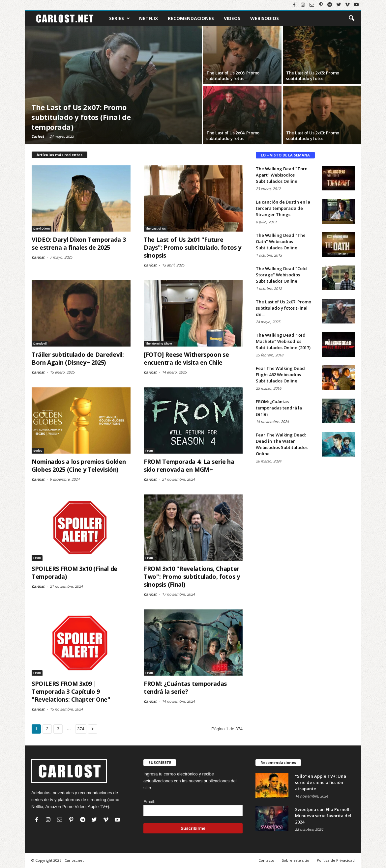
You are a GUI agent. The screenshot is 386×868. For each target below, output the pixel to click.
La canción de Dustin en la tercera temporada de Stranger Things (283, 208)
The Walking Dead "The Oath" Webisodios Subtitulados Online (281, 241)
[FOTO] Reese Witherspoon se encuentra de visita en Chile (186, 358)
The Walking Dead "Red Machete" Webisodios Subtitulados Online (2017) (283, 341)
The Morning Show (159, 344)
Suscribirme (193, 828)
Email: (149, 802)
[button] (351, 18)
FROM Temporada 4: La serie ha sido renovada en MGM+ (189, 465)
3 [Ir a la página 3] (58, 729)
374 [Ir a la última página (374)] (81, 729)
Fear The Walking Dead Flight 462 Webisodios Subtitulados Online (280, 375)
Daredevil (40, 344)
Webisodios (265, 18)
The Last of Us (156, 229)
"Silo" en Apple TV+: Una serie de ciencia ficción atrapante (321, 782)
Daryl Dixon (42, 229)
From (149, 451)
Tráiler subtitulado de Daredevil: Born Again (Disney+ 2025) (78, 358)
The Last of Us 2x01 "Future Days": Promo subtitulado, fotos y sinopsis (193, 247)
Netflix (148, 18)
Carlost (38, 136)
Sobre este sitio (296, 860)
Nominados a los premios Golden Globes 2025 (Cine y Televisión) (79, 465)
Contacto (266, 860)
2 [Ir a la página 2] (47, 729)
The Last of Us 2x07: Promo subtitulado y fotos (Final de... (283, 308)
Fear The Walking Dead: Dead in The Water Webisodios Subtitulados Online (282, 444)
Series (119, 18)
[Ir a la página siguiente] (93, 729)
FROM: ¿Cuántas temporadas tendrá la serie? (185, 687)
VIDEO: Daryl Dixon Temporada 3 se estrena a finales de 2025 (79, 243)
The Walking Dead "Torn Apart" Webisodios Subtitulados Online (282, 175)
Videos (232, 18)
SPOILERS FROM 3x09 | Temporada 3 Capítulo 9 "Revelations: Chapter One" (71, 691)
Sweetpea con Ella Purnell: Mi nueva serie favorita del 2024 (323, 816)
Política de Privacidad (336, 860)
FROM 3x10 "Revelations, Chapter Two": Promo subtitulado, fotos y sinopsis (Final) (192, 576)
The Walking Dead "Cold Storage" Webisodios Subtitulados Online (281, 275)
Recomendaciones (191, 18)
